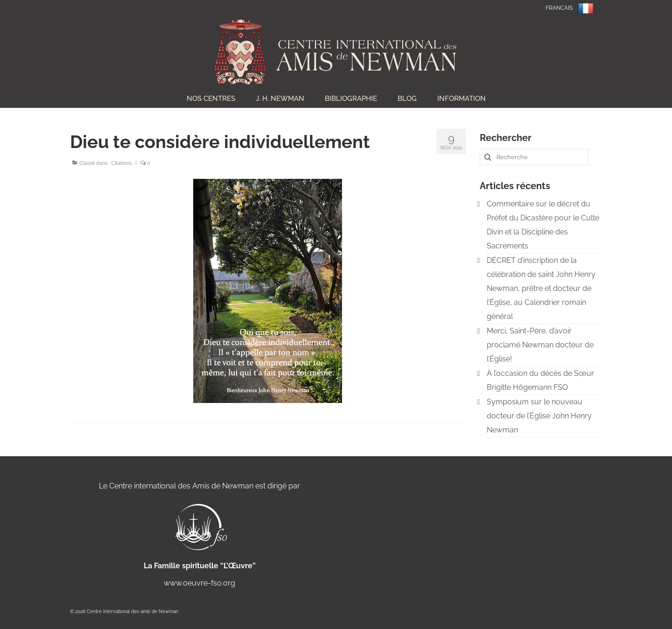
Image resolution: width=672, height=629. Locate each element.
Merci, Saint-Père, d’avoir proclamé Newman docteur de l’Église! (540, 345)
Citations (121, 163)
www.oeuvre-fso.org (199, 583)
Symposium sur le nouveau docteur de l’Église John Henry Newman (539, 416)
